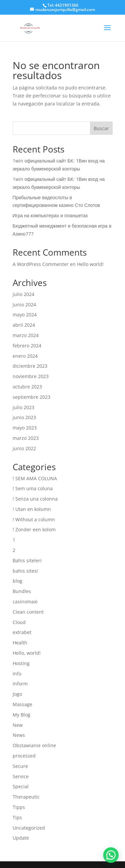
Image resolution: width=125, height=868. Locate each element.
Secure (20, 766)
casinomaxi (25, 602)
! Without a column (34, 519)
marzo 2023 (26, 438)
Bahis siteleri (27, 560)
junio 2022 (24, 448)
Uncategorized (29, 828)
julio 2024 (23, 294)
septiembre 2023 (31, 397)
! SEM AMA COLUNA (35, 478)
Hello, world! (27, 653)
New (18, 725)
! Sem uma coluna (33, 488)
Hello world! (90, 264)
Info (17, 674)
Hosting (21, 663)
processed (24, 756)
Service (21, 776)
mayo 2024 (25, 315)
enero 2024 (25, 356)
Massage (22, 704)
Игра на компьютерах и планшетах (50, 215)
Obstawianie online (34, 745)
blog (17, 581)
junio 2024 (24, 305)
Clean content (28, 612)
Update (21, 838)
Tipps (19, 807)
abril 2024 (24, 325)
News (19, 735)
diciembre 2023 (30, 366)
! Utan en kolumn (32, 509)
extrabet (22, 632)
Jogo (17, 694)
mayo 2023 (25, 428)
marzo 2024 (26, 335)
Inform (20, 684)
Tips (17, 817)
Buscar (101, 128)
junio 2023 (24, 417)
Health (20, 643)
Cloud (19, 622)
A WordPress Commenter (41, 264)
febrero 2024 (27, 346)
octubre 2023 (27, 387)
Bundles (22, 591)
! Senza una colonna (35, 499)
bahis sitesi (25, 571)
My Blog (21, 715)
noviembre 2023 (31, 376)
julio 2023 (23, 407)
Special (21, 786)
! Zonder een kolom (34, 529)
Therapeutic (26, 797)
